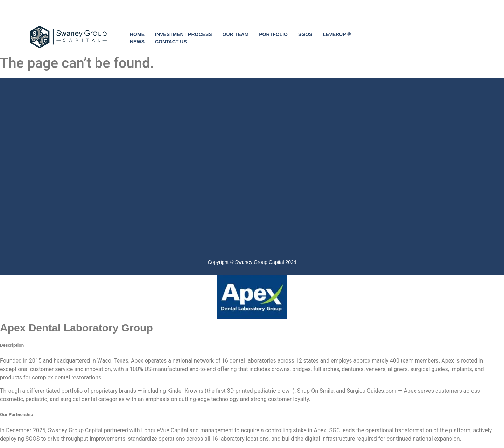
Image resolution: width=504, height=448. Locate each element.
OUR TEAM (236, 34)
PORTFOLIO (273, 34)
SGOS (305, 34)
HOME (137, 34)
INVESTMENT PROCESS (184, 34)
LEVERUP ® (337, 34)
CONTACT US (171, 42)
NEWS (137, 42)
